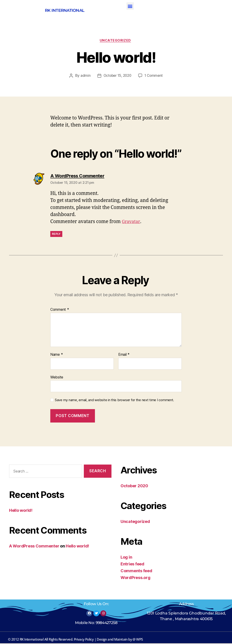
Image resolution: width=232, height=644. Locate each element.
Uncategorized (116, 41)
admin (84, 77)
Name (57, 355)
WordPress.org (135, 578)
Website (57, 378)
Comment (60, 311)
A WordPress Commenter (34, 547)
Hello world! (21, 511)
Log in (126, 558)
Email (124, 355)
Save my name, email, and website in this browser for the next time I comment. (114, 401)
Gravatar (132, 222)
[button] (130, 6)
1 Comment (155, 77)
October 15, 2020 (117, 77)
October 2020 (134, 486)
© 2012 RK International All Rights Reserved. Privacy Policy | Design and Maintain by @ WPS (75, 640)
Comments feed (136, 571)
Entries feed (132, 565)
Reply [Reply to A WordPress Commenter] (56, 235)
